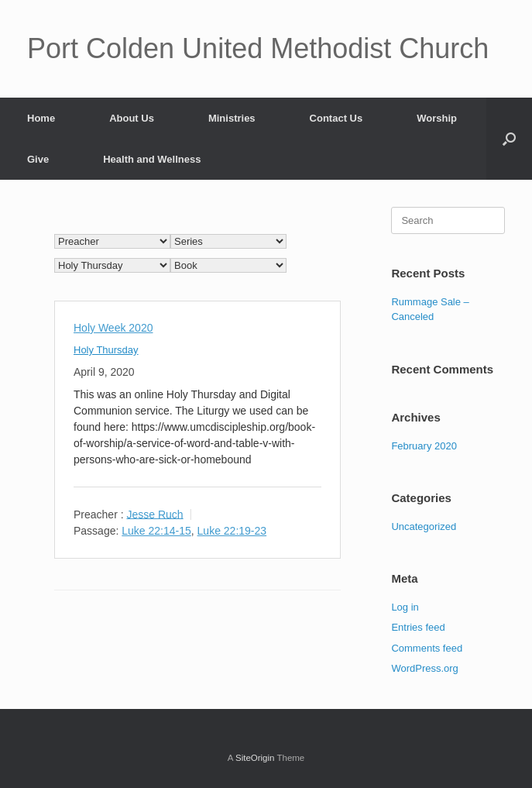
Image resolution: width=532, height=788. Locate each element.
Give (38, 159)
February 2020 (424, 446)
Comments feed (427, 648)
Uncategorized (424, 526)
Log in (405, 607)
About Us (132, 118)
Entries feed (418, 627)
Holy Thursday (106, 350)
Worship (437, 118)
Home (41, 118)
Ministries (232, 118)
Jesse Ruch (154, 514)
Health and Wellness (152, 159)
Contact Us (336, 118)
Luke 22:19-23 (232, 531)
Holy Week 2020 (113, 328)
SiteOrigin (255, 758)
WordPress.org (424, 668)
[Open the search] (509, 139)
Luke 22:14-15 (156, 531)
